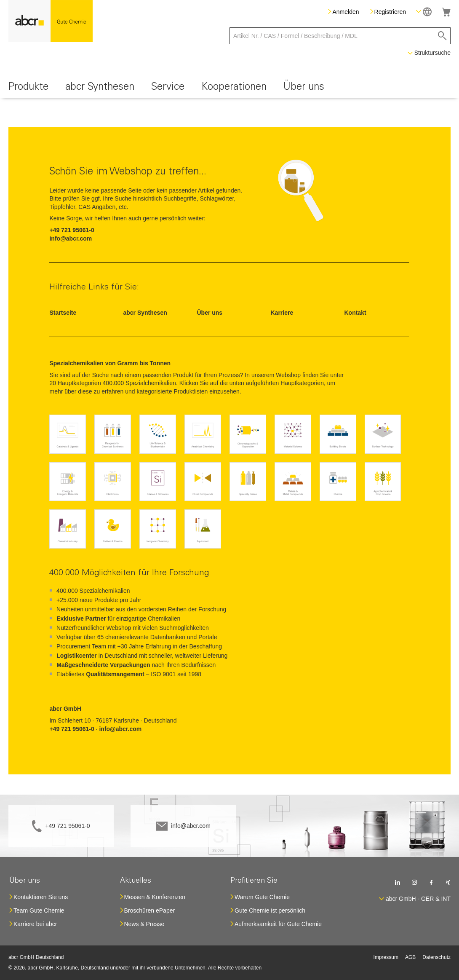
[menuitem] (28, 88)
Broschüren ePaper (150, 910)
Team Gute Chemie (39, 910)
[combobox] (340, 36)
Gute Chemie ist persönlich (270, 910)
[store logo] (51, 21)
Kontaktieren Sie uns (41, 897)
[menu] (229, 88)
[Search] (442, 36)
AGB (410, 957)
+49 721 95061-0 (67, 826)
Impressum (386, 957)
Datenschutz (436, 957)
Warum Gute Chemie (262, 897)
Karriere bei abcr (35, 924)
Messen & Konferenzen (155, 897)
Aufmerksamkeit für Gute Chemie (278, 924)
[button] (424, 12)
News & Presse (144, 924)
